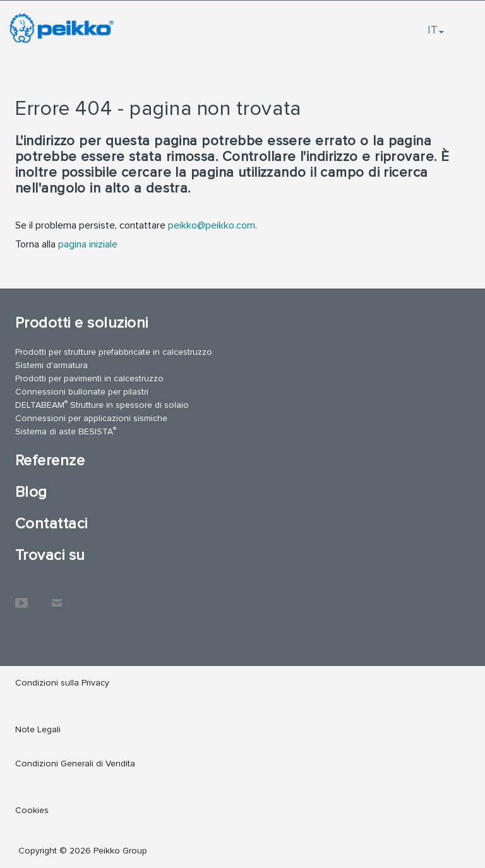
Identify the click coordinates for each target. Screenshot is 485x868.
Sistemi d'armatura (51, 365)
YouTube (21, 597)
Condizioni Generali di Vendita (75, 764)
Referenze (50, 461)
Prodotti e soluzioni (82, 323)
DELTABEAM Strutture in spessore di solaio (102, 404)
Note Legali (38, 729)
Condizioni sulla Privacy (62, 683)
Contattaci (51, 524)
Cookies (32, 810)
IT (436, 30)
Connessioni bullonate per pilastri (82, 392)
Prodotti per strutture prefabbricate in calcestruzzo (114, 352)
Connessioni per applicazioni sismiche (91, 418)
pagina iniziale (88, 244)
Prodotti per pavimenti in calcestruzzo (89, 378)
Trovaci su (50, 555)
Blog (31, 492)
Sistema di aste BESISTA (66, 431)
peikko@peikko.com (212, 225)
